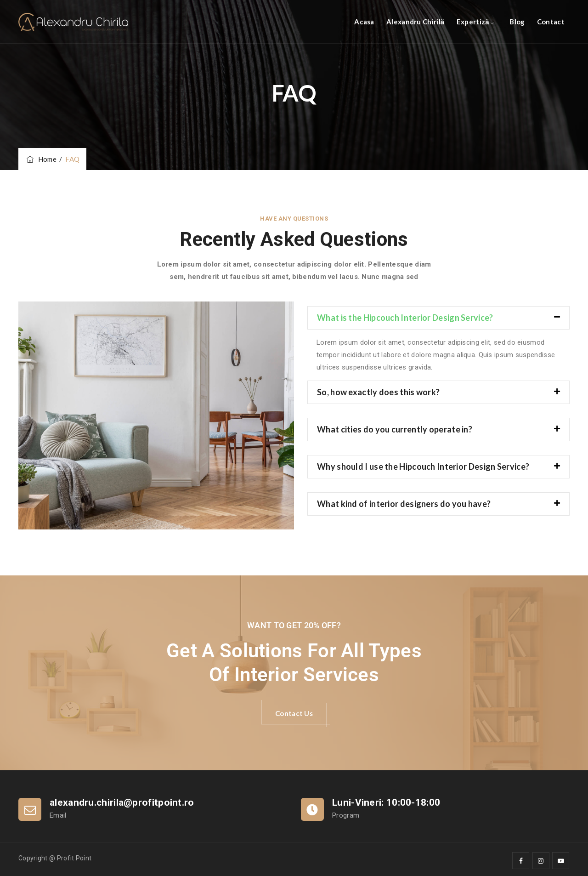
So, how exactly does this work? (378, 392)
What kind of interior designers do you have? (404, 504)
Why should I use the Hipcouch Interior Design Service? (423, 466)
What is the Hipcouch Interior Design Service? (405, 318)
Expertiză (473, 22)
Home (41, 159)
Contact (551, 22)
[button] (438, 318)
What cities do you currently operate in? (395, 429)
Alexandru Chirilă (415, 22)
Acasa (364, 22)
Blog (517, 22)
